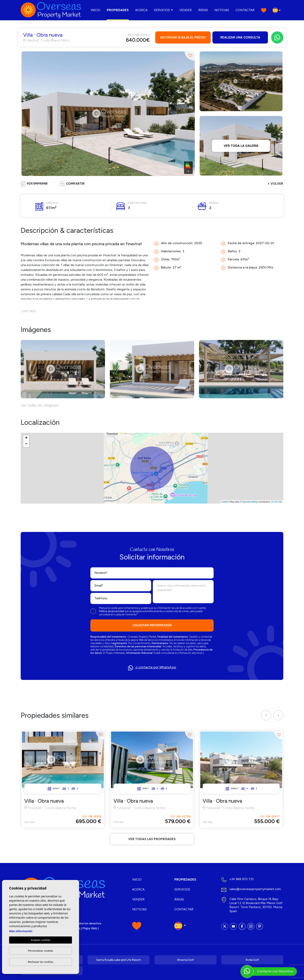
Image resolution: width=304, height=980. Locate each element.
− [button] (26, 444)
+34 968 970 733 (241, 879)
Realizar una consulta (240, 37)
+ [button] (26, 438)
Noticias (222, 10)
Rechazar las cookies (40, 962)
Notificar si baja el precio (183, 37)
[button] (72, 184)
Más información (21, 931)
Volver (275, 184)
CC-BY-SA (276, 502)
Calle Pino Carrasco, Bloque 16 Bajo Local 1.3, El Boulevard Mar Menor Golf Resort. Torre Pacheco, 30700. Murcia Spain (256, 905)
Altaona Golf (185, 960)
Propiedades (118, 10)
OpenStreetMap (250, 502)
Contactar (245, 10)
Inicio (96, 10)
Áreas (203, 10)
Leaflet (225, 502)
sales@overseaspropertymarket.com (255, 889)
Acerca (141, 10)
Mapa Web (90, 928)
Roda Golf (252, 960)
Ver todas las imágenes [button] (40, 405)
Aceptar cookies (41, 940)
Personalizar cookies (41, 951)
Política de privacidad (112, 611)
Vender (186, 10)
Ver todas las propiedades (152, 839)
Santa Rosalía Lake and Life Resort (119, 960)
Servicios (162, 10)
